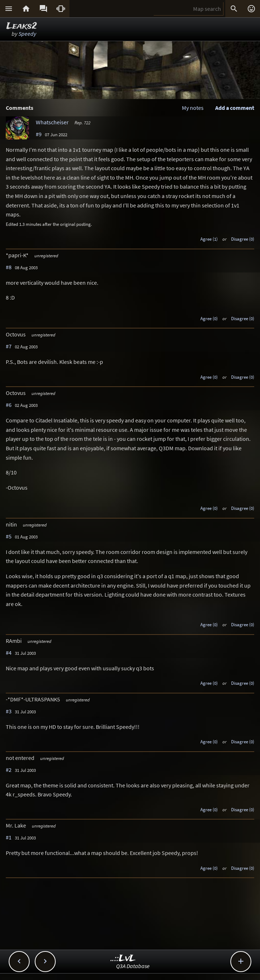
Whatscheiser (52, 122)
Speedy (27, 34)
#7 (9, 346)
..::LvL (123, 958)
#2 (9, 770)
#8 (9, 267)
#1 (9, 837)
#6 (9, 405)
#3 (9, 711)
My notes (193, 108)
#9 (39, 134)
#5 (9, 536)
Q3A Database (133, 966)
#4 (9, 653)
